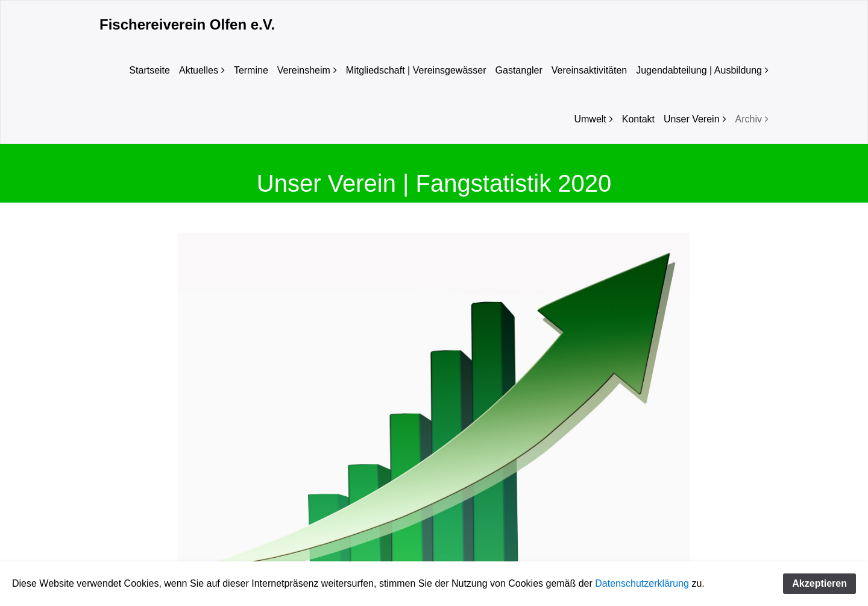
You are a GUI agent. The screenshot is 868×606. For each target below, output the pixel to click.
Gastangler (519, 70)
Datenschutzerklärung (642, 583)
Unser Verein (692, 119)
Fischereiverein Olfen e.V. (187, 24)
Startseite (149, 70)
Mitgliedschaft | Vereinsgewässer (416, 70)
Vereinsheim (304, 70)
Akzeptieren (819, 583)
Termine (251, 70)
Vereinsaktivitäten (589, 70)
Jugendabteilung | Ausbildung (699, 70)
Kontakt (638, 119)
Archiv (749, 119)
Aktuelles (199, 70)
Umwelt (590, 119)
